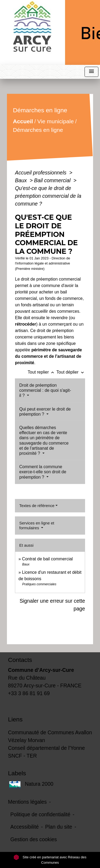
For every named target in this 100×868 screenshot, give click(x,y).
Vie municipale (56, 121)
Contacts (20, 660)
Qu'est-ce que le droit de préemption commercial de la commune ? (48, 196)
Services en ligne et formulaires (37, 525)
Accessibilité (25, 827)
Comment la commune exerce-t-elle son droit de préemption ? (43, 472)
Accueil (23, 121)
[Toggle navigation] (91, 72)
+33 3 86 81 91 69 (29, 693)
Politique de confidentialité (40, 814)
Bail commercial (53, 180)
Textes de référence (37, 506)
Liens (15, 719)
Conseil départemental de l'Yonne (46, 748)
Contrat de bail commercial (47, 559)
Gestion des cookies (34, 839)
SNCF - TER (22, 756)
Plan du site (59, 827)
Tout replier (42, 372)
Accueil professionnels (41, 173)
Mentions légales (27, 802)
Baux (22, 180)
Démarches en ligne (38, 130)
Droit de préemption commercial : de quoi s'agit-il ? (45, 390)
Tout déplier (71, 372)
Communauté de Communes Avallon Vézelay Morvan (50, 736)
